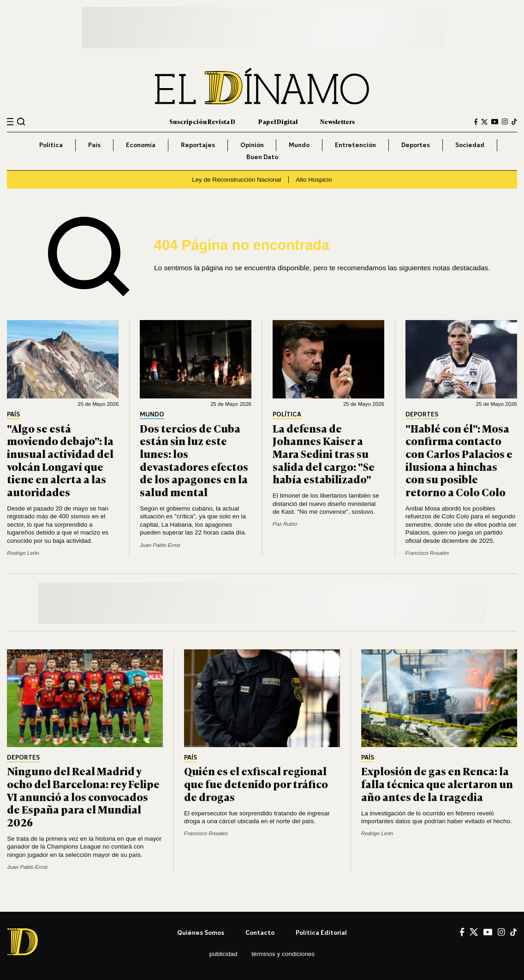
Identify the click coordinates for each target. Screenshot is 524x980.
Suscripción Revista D (202, 121)
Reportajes (198, 145)
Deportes (416, 145)
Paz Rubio (285, 524)
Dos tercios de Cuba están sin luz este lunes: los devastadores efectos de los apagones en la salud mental (194, 460)
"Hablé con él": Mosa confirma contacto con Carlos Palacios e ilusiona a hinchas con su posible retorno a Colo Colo (459, 460)
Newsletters (337, 121)
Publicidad (223, 954)
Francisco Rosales (427, 553)
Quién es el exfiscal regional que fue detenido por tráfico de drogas (256, 783)
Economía (141, 145)
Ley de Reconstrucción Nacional (236, 180)
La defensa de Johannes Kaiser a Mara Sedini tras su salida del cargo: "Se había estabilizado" (324, 453)
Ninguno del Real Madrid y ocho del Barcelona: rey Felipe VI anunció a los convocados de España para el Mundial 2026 (83, 796)
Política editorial (321, 932)
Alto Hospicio (314, 180)
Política (51, 145)
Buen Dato (262, 157)
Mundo (299, 145)
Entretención (355, 145)
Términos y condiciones (283, 954)
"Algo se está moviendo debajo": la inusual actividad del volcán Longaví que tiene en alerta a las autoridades (60, 460)
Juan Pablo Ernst (160, 545)
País (94, 145)
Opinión (252, 145)
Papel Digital (278, 121)
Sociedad (470, 145)
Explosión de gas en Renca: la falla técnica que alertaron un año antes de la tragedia (437, 783)
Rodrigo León (23, 553)
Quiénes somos (201, 932)
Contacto (260, 932)
